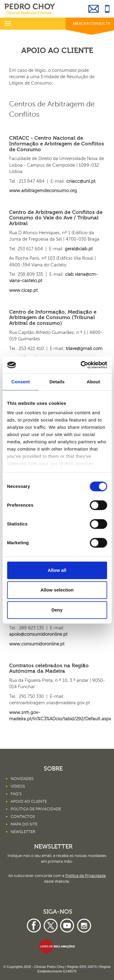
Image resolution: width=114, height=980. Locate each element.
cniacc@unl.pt (81, 181)
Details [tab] (57, 382)
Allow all (57, 570)
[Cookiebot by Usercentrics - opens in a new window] (81, 365)
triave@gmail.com (84, 348)
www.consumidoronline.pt (37, 644)
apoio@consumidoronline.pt (38, 634)
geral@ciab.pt (79, 249)
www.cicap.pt (23, 290)
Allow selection (57, 590)
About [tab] (93, 382)
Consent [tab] (21, 382)
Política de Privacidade (86, 876)
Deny (57, 610)
